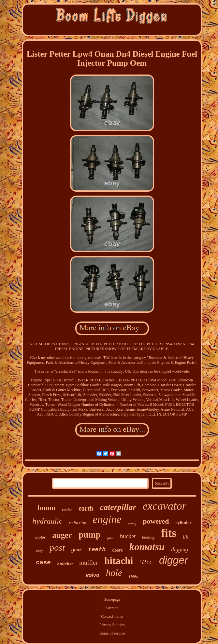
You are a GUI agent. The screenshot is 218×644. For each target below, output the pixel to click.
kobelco (65, 563)
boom (46, 508)
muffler (88, 562)
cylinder (184, 523)
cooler (67, 510)
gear (76, 549)
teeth (97, 550)
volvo (93, 575)
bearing (148, 537)
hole (114, 573)
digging (180, 549)
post (57, 548)
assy (39, 550)
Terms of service (112, 633)
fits (169, 533)
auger (62, 535)
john (110, 538)
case (43, 563)
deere (117, 550)
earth (86, 508)
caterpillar (118, 507)
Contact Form (112, 616)
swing (132, 524)
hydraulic (47, 521)
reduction (77, 523)
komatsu (147, 547)
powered (156, 521)
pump (90, 535)
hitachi (119, 561)
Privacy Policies (112, 625)
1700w (133, 576)
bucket (128, 536)
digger (174, 560)
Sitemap (112, 608)
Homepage (112, 599)
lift (186, 537)
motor (40, 537)
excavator (165, 506)
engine (107, 519)
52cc (146, 562)
